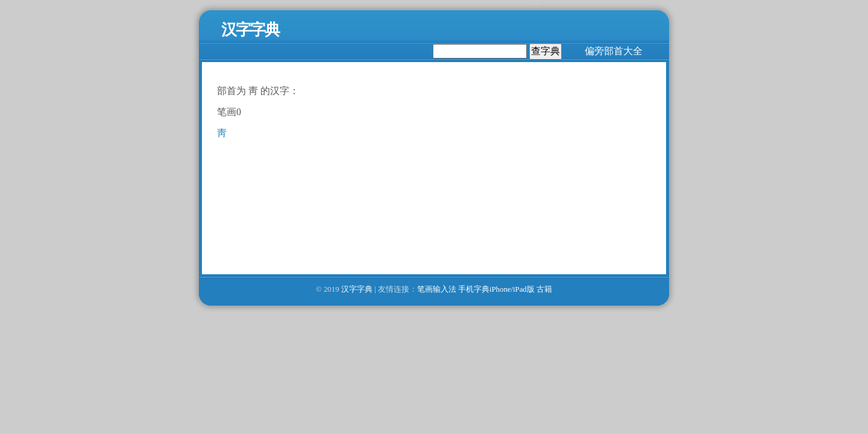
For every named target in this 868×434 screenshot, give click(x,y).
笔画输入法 (437, 289)
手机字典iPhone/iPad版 (496, 289)
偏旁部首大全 (614, 51)
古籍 (544, 289)
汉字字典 (357, 289)
